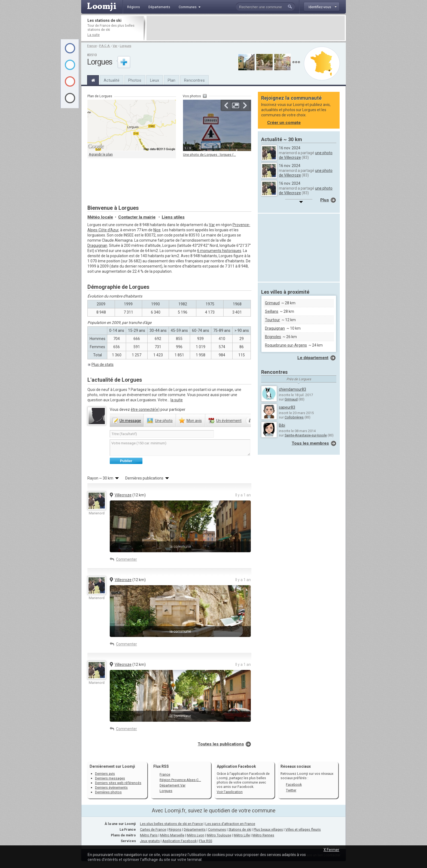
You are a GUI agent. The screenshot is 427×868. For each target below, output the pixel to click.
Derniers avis (105, 774)
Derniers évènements (111, 787)
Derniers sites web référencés (118, 783)
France (92, 46)
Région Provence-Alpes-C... (180, 780)
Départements (195, 829)
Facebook (294, 784)
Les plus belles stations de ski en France (171, 824)
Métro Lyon (196, 835)
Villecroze (123, 495)
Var (115, 46)
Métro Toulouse (219, 835)
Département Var (173, 785)
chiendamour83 (292, 389)
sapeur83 (287, 407)
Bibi (282, 425)
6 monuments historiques (219, 251)
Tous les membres (310, 443)
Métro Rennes (263, 835)
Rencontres (194, 80)
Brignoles (273, 337)
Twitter (291, 790)
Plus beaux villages (268, 829)
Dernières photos (108, 792)
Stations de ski (240, 829)
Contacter (137, 217)
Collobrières (294, 417)
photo (164, 421)
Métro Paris (149, 835)
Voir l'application (230, 792)
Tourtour (272, 320)
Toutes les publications (221, 744)
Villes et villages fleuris (303, 829)
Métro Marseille (172, 835)
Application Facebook (179, 841)
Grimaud (272, 303)
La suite (94, 35)
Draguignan (97, 245)
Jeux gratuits (150, 841)
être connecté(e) (145, 409)
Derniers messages (110, 778)
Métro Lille (242, 835)
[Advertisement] (246, 28)
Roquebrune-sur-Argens (286, 345)
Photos (135, 80)
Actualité (112, 80)
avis (194, 421)
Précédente (226, 105)
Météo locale (100, 217)
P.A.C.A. (105, 46)
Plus (325, 200)
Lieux (155, 80)
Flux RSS (161, 766)
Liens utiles (173, 217)
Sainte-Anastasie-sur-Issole (306, 435)
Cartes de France (153, 829)
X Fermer (331, 850)
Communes (217, 829)
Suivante (245, 105)
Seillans (272, 311)
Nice (157, 230)
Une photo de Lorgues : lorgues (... (209, 155)
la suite (177, 400)
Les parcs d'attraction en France (230, 824)
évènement (229, 421)
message (130, 421)
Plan (172, 80)
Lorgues (126, 46)
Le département (313, 358)
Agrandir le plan (101, 154)
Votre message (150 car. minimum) (180, 448)
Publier (126, 461)
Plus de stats (103, 365)
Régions (175, 829)
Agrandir (236, 105)
